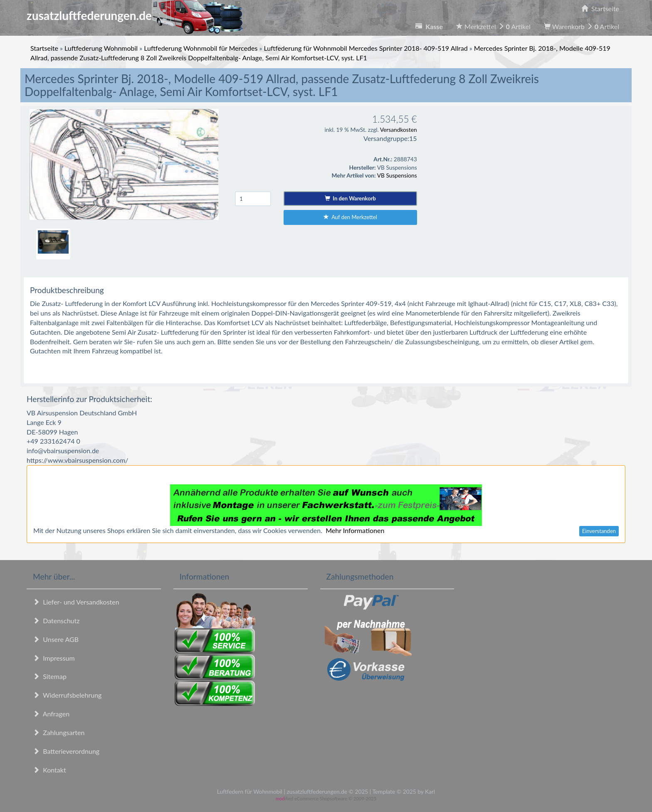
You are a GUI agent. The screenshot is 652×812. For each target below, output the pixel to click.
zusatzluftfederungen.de (135, 15)
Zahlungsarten (59, 732)
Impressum (54, 658)
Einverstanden (599, 531)
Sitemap (50, 676)
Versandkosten (399, 130)
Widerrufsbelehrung (67, 695)
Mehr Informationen (355, 530)
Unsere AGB (56, 639)
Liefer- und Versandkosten (76, 602)
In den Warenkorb (350, 198)
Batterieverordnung (66, 751)
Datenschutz (56, 621)
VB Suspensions (397, 175)
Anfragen (51, 714)
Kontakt (49, 770)
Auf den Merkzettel (350, 217)
